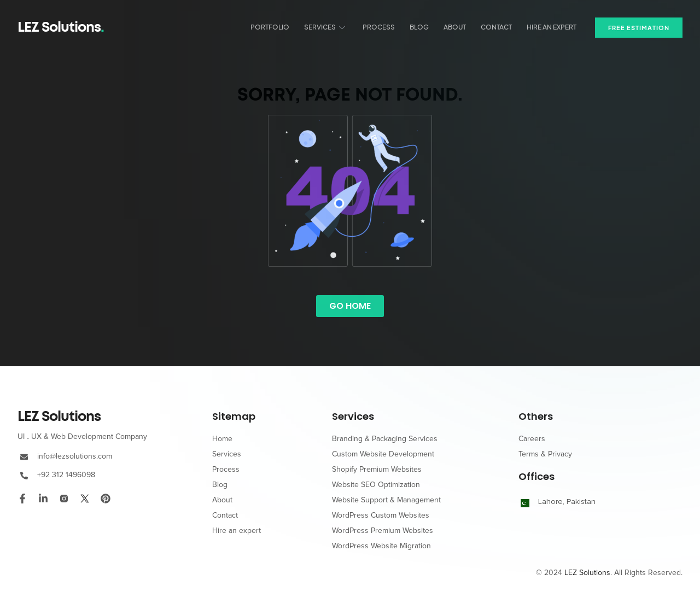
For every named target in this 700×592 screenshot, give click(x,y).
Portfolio (278, 27)
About (458, 27)
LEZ (59, 417)
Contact (498, 27)
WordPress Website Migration (381, 546)
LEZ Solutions (61, 28)
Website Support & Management (386, 500)
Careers (532, 439)
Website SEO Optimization (376, 485)
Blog (424, 27)
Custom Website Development (383, 454)
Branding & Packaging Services (385, 439)
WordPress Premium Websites (383, 531)
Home (222, 439)
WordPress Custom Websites (381, 515)
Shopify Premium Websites (377, 469)
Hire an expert (553, 27)
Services (332, 27)
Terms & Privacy (545, 454)
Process (384, 27)
